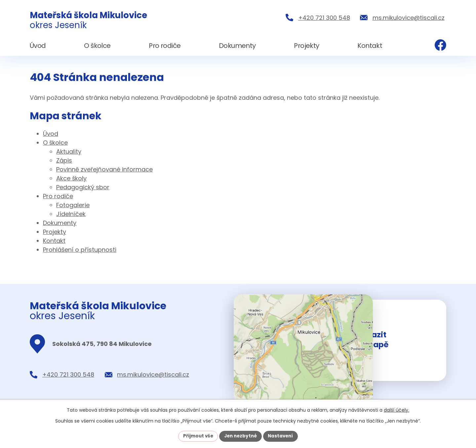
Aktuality (69, 151)
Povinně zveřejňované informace (104, 169)
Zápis (64, 160)
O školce (55, 143)
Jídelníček (71, 214)
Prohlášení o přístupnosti (80, 250)
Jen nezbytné (240, 436)
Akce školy (71, 178)
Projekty (55, 232)
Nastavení (282, 436)
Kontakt (54, 241)
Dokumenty (60, 223)
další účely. (397, 410)
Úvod (51, 134)
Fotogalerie (73, 205)
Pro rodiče (58, 196)
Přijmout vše (196, 436)
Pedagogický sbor (83, 187)
